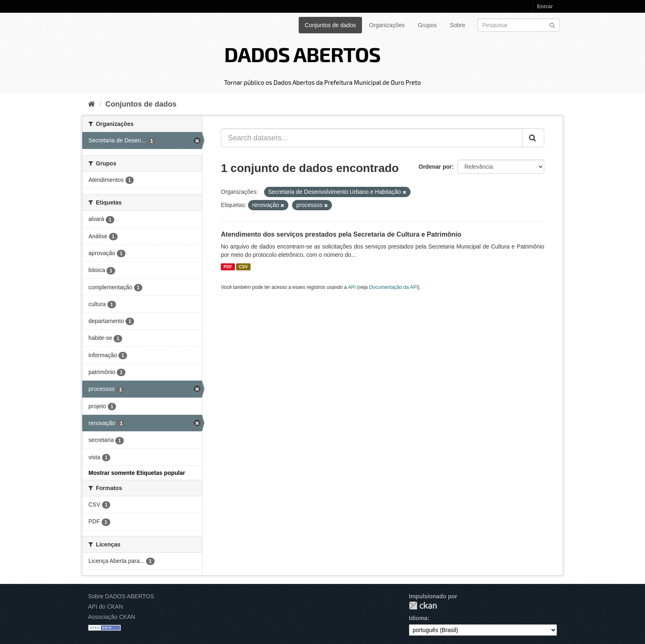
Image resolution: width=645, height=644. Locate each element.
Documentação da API (393, 287)
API (352, 287)
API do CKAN (106, 607)
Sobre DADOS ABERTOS (121, 596)
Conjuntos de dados (331, 25)
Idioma (418, 618)
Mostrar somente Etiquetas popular (137, 473)
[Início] (92, 104)
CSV (244, 267)
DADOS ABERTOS (302, 54)
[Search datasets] (519, 25)
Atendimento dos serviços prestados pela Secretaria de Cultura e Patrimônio (341, 234)
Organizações (387, 25)
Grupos (427, 25)
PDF (228, 267)
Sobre (458, 25)
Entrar (545, 6)
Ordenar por (435, 167)
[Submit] (552, 24)
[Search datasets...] (372, 138)
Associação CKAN (111, 617)
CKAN (423, 606)
